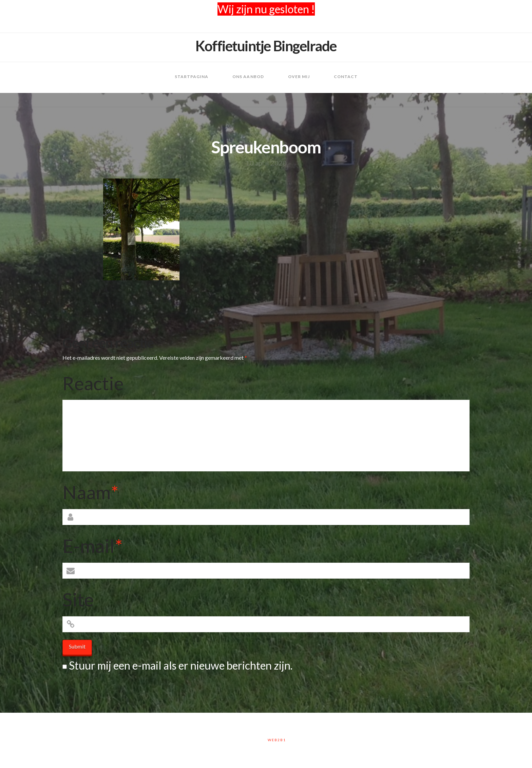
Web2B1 (277, 740)
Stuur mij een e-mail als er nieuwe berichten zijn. (181, 665)
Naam (90, 492)
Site (78, 599)
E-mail (92, 546)
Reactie (93, 383)
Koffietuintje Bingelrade (266, 46)
